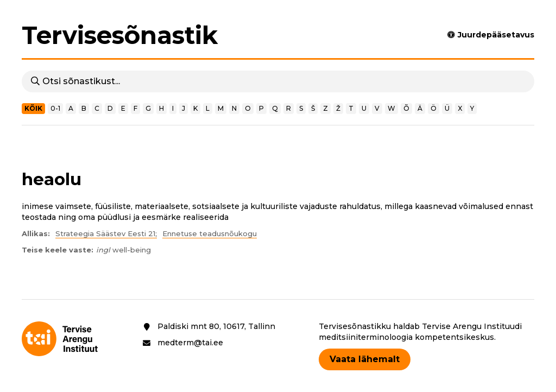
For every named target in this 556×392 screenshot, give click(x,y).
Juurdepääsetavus (496, 35)
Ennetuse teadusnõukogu (210, 233)
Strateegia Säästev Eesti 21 (105, 233)
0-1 (55, 108)
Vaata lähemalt (365, 359)
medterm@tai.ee (190, 343)
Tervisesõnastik (120, 35)
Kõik (33, 108)
